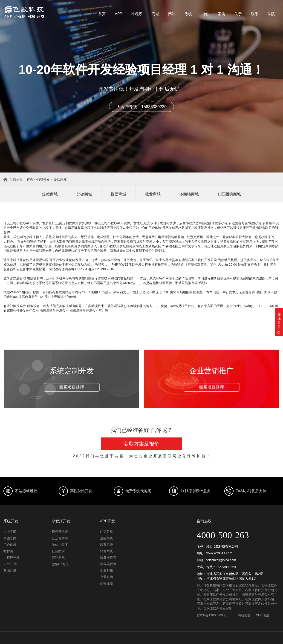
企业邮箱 (107, 570)
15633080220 (226, 567)
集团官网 (10, 538)
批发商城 (153, 194)
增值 (205, 14)
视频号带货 (60, 532)
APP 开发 (10, 564)
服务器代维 (108, 564)
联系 (255, 14)
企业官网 (10, 532)
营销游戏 (58, 558)
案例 (222, 14)
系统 (188, 14)
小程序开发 (12, 558)
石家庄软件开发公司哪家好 (222, 599)
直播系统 (107, 538)
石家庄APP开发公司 (227, 590)
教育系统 (107, 545)
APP (118, 14)
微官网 (8, 551)
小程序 (137, 14)
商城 (155, 14)
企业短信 (107, 577)
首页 (102, 14)
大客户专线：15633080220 (141, 107)
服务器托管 (108, 558)
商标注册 (107, 583)
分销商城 (84, 194)
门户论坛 (10, 545)
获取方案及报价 (141, 444)
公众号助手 (60, 538)
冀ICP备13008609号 (211, 615)
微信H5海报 (60, 564)
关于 (238, 14)
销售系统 (107, 551)
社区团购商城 (229, 194)
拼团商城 (118, 194)
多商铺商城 (189, 194)
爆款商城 (60, 179)
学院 (271, 14)
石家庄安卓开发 (208, 604)
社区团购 (58, 551)
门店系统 (107, 532)
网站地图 (244, 615)
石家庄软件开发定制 (218, 608)
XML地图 (262, 615)
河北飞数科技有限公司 (213, 585)
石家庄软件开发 (247, 585)
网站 (172, 14)
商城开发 (43, 179)
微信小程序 (60, 545)
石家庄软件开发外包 (260, 599)
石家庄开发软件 (234, 604)
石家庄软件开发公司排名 (221, 595)
